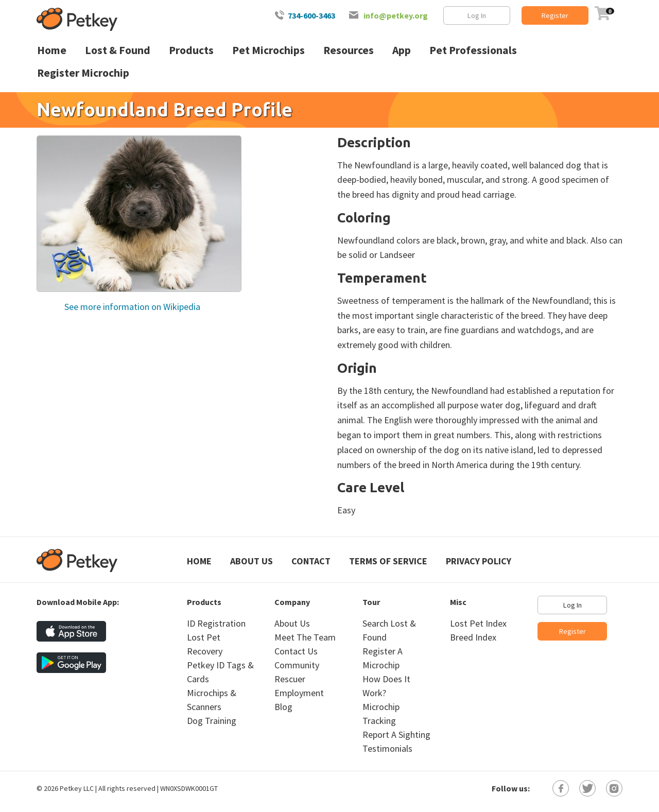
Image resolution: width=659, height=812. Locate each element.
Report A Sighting (396, 735)
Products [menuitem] (191, 50)
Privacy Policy (479, 561)
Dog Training (212, 721)
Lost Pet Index (478, 623)
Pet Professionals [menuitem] (473, 50)
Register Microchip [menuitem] (83, 73)
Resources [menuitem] (349, 50)
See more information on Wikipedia (131, 307)
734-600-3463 (311, 15)
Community (297, 665)
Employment (299, 693)
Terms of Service (388, 561)
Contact (311, 561)
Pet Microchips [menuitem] (268, 50)
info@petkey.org (396, 15)
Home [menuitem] (52, 50)
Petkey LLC (77, 788)
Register (555, 15)
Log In (477, 15)
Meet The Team (305, 637)
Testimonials (387, 748)
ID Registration (216, 623)
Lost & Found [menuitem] (118, 50)
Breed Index (473, 637)
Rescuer (290, 679)
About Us (252, 561)
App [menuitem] (402, 50)
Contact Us (296, 651)
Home (199, 561)
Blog (283, 707)
